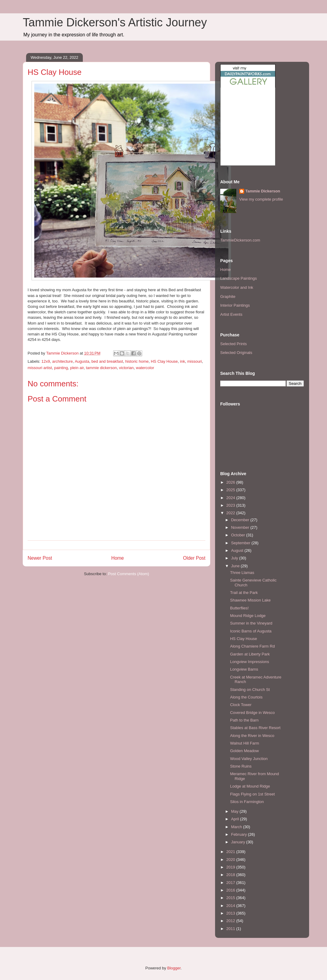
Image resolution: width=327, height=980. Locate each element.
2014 (231, 906)
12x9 (46, 361)
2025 (231, 490)
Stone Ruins (241, 766)
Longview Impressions (249, 662)
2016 (231, 890)
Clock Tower (241, 705)
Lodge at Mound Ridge (250, 786)
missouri (194, 361)
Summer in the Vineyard (251, 623)
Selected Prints (233, 344)
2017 (231, 883)
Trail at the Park (244, 593)
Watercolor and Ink (237, 287)
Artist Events (231, 314)
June (236, 566)
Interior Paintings (235, 305)
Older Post (194, 558)
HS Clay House (164, 361)
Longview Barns (244, 669)
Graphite (228, 297)
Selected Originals (236, 353)
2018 (231, 875)
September (241, 543)
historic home (137, 361)
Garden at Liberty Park (250, 654)
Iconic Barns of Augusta (251, 631)
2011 (231, 929)
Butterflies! (239, 608)
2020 (231, 860)
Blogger (174, 968)
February (240, 834)
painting (61, 368)
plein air (77, 368)
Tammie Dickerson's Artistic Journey (115, 22)
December (241, 520)
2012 (231, 921)
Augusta (82, 361)
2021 (231, 852)
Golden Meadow (244, 751)
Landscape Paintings (239, 278)
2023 (231, 505)
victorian (126, 368)
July (235, 558)
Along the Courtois (246, 697)
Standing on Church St (250, 690)
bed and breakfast (107, 361)
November (241, 527)
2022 (231, 513)
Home (118, 558)
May (235, 811)
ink (182, 361)
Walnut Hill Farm (244, 743)
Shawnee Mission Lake (250, 600)
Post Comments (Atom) (128, 574)
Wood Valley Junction (249, 759)
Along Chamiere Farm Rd (252, 646)
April (236, 819)
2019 (231, 867)
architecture (62, 361)
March (237, 827)
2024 (231, 498)
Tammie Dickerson (263, 191)
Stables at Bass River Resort (255, 728)
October (239, 535)
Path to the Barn (244, 720)
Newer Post (40, 558)
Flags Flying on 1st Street (252, 794)
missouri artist (40, 368)
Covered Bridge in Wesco (252, 713)
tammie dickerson (101, 368)
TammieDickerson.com (240, 240)
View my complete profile (261, 199)
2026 (231, 482)
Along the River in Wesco (252, 736)
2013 (231, 913)
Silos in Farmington (247, 802)
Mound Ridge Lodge (248, 616)
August (238, 550)
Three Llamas (242, 573)
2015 (231, 898)
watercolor (145, 368)
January (239, 842)
